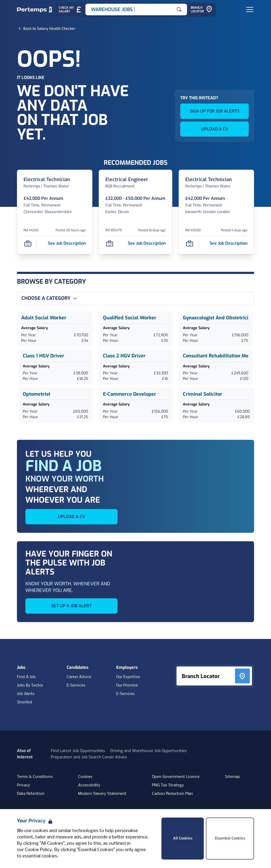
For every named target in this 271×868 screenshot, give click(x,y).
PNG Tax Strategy (168, 785)
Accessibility (89, 785)
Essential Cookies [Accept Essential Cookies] (230, 838)
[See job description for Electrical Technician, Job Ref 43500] (229, 243)
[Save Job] (28, 243)
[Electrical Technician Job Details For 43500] (209, 180)
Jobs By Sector (30, 685)
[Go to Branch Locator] (201, 10)
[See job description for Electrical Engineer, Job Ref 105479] (147, 243)
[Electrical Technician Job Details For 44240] (47, 180)
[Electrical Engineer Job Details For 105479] (127, 180)
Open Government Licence (176, 777)
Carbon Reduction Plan (172, 794)
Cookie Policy (38, 850)
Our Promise (127, 685)
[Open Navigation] (250, 10)
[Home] (34, 10)
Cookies (85, 777)
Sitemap (232, 777)
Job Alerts (26, 694)
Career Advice (79, 677)
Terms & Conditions (35, 777)
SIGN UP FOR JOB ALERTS (214, 111)
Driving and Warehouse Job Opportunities (149, 751)
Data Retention (31, 794)
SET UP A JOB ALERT (71, 606)
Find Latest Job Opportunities (78, 751)
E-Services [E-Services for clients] (125, 694)
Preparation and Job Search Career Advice (89, 757)
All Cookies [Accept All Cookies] (183, 838)
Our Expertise (128, 677)
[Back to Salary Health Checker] (49, 29)
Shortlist (25, 702)
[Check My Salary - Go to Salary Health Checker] (70, 10)
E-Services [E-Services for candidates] (76, 685)
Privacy (23, 785)
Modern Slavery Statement (102, 794)
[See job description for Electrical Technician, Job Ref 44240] (67, 243)
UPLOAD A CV (215, 129)
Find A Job (26, 677)
